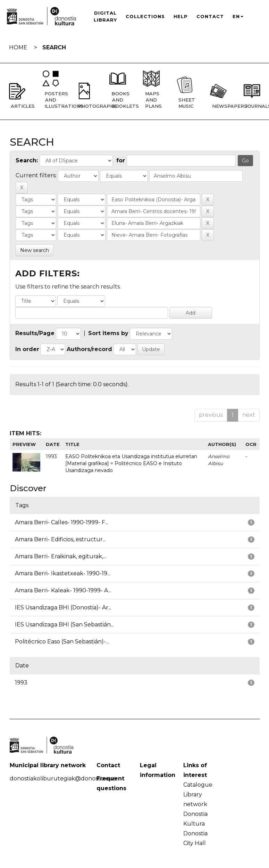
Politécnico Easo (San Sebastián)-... (62, 642)
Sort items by (108, 333)
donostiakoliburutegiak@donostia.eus (63, 778)
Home (18, 47)
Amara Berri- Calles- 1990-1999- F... (62, 522)
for (121, 160)
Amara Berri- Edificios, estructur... (60, 539)
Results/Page (35, 333)
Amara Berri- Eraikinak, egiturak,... (61, 556)
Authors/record (89, 349)
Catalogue (198, 785)
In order (27, 349)
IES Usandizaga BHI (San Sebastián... (64, 624)
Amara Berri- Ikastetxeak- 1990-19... (63, 573)
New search (35, 250)
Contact (210, 16)
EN (238, 16)
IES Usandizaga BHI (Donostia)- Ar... (63, 607)
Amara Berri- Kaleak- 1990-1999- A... (63, 590)
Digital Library (105, 16)
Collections (145, 16)
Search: (27, 160)
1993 (21, 683)
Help (181, 16)
